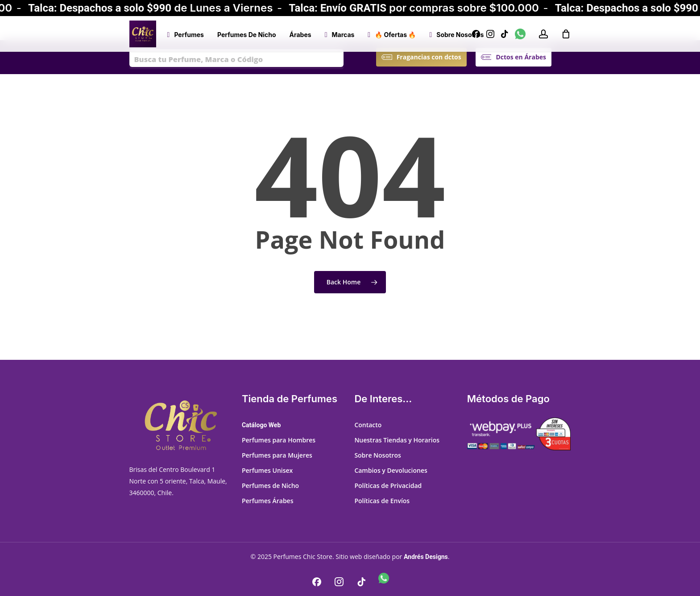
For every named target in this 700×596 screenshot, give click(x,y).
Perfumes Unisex (267, 470)
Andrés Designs (426, 557)
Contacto (368, 425)
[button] (429, 57)
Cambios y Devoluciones (391, 470)
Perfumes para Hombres (279, 440)
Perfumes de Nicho (270, 486)
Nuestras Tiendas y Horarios (397, 440)
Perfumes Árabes (268, 501)
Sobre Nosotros (378, 455)
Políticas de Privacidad (388, 486)
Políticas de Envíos (382, 501)
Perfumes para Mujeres (277, 455)
